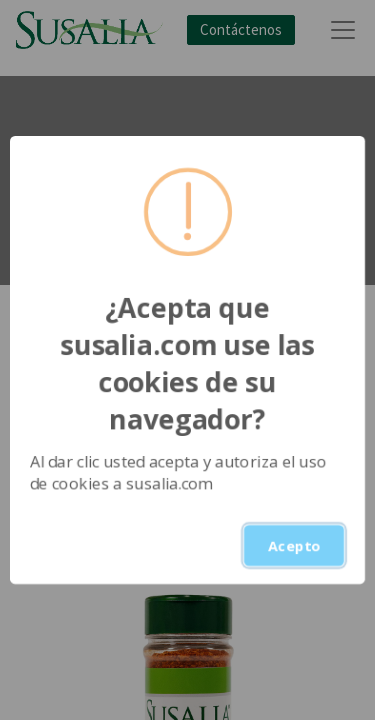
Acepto (294, 545)
